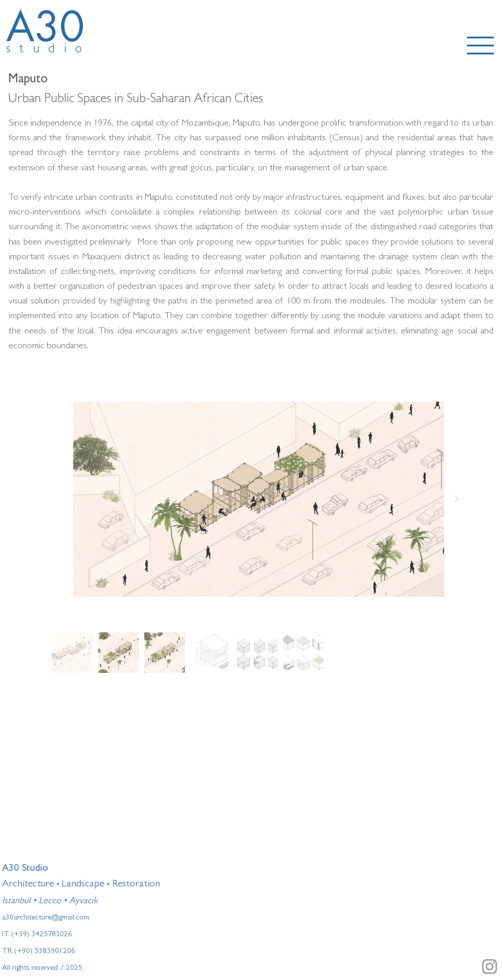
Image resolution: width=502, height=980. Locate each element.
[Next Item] (456, 499)
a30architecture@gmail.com (46, 918)
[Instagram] (490, 967)
